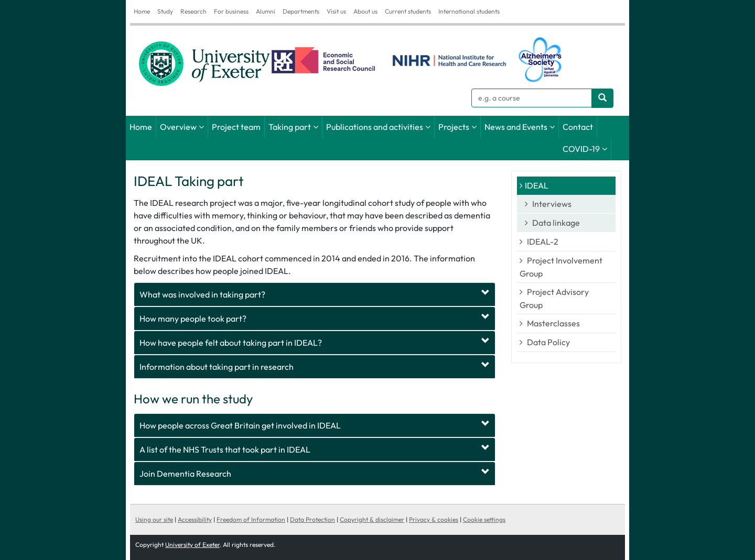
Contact (578, 127)
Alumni (266, 11)
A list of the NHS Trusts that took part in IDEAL (225, 449)
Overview (178, 127)
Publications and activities (375, 127)
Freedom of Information (251, 519)
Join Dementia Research (185, 474)
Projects (454, 127)
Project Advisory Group (554, 298)
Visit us (336, 11)
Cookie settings (484, 519)
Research (193, 11)
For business (231, 11)
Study (165, 11)
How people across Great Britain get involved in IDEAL (240, 425)
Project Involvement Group (561, 267)
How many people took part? (193, 319)
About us (365, 11)
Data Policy (548, 342)
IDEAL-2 (543, 241)
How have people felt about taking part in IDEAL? (231, 343)
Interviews (552, 204)
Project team (236, 127)
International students (469, 11)
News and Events (516, 127)
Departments (301, 11)
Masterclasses (553, 323)
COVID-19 (581, 149)
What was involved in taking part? (202, 294)
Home (142, 11)
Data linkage (556, 223)
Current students (408, 11)
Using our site (154, 519)
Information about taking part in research (217, 367)
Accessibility (195, 519)
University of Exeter (192, 545)
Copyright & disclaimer (372, 519)
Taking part (290, 127)
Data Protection (312, 519)
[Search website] (602, 98)
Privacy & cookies (434, 519)
